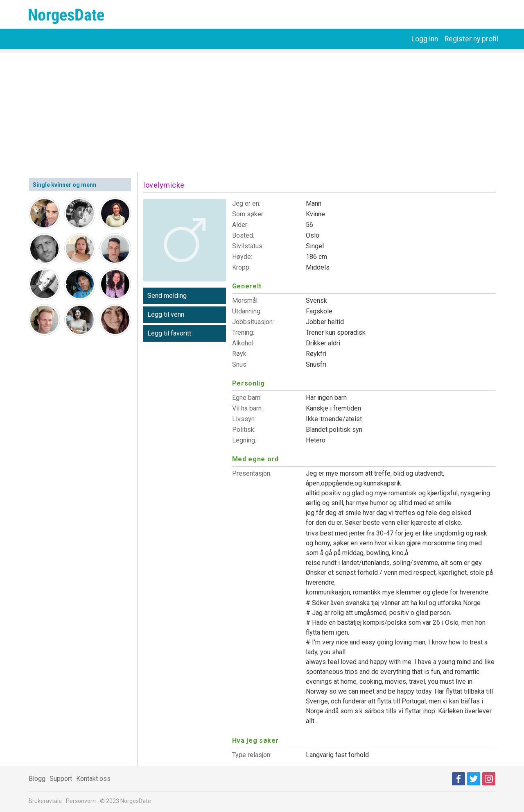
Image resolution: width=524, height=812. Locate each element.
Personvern (81, 801)
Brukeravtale (45, 801)
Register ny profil (471, 39)
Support (61, 779)
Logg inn (425, 39)
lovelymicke (164, 185)
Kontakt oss (93, 779)
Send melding (167, 296)
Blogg (37, 779)
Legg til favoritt (169, 333)
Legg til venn (166, 314)
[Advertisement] (262, 111)
